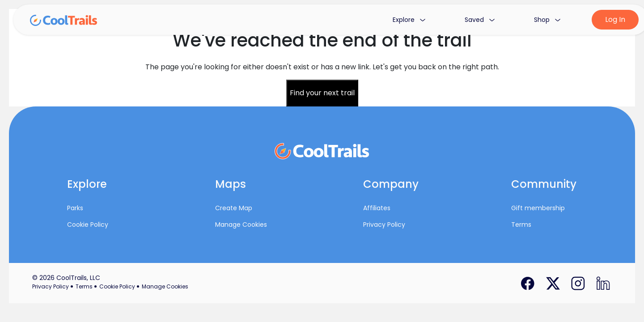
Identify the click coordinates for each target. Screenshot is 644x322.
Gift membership (538, 208)
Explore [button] (409, 20)
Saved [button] (480, 20)
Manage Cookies (241, 225)
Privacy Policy (384, 225)
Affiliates (377, 208)
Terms (521, 225)
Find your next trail (322, 93)
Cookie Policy (88, 225)
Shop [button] (547, 20)
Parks (75, 208)
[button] (106, 186)
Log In (615, 19)
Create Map (234, 208)
